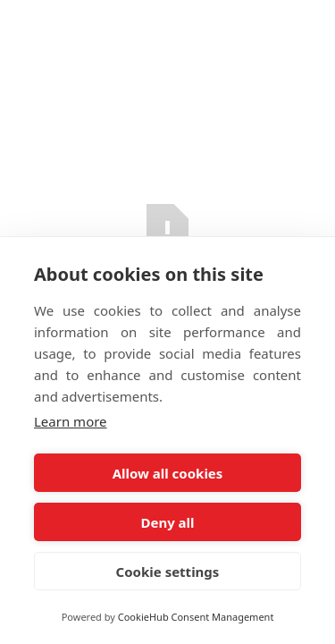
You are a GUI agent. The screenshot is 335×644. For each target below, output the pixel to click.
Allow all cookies (168, 473)
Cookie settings (168, 572)
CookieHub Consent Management (196, 617)
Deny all (167, 522)
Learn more (71, 421)
